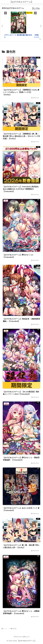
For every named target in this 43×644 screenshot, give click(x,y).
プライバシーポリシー (22, 637)
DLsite (36, 9)
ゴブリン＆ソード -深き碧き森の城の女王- (18, 35)
